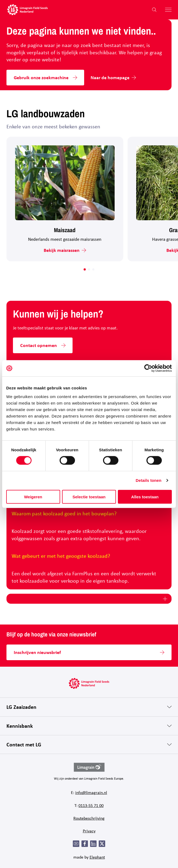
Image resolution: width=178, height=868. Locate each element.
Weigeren (33, 497)
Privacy (89, 831)
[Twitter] (102, 844)
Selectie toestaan (89, 497)
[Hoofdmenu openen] (166, 10)
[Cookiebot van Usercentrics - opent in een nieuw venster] (148, 368)
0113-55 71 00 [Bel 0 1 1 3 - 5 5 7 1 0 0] (91, 805)
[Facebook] (85, 844)
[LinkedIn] (93, 844)
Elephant (97, 857)
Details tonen (148, 480)
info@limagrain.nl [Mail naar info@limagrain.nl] (91, 792)
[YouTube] (76, 844)
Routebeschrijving (89, 818)
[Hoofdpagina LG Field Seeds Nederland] (28, 10)
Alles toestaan (145, 497)
